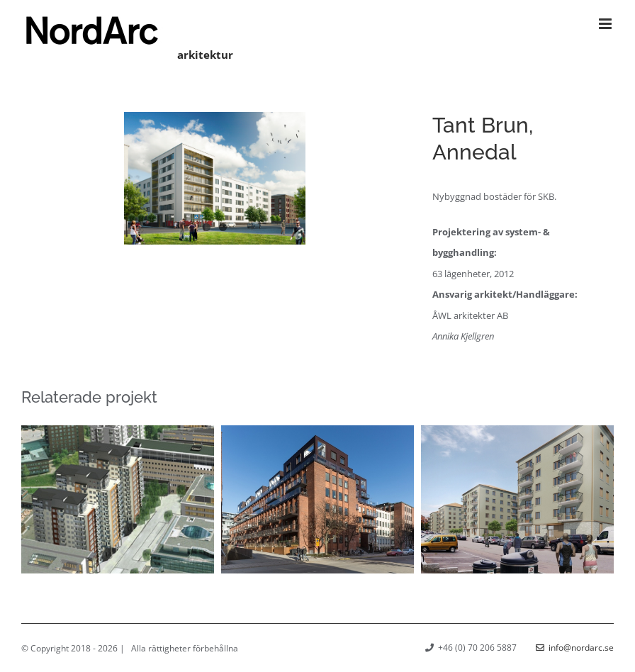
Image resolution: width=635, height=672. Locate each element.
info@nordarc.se (575, 648)
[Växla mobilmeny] (606, 24)
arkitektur (205, 55)
